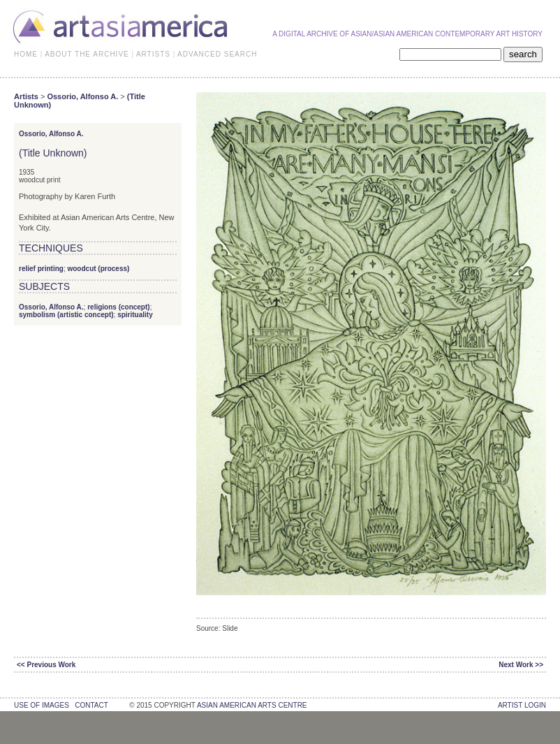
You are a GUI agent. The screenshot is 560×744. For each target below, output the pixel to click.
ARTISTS (153, 54)
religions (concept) (118, 307)
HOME (26, 54)
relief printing (41, 269)
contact (91, 705)
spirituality (135, 315)
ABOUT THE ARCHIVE (87, 54)
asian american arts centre (252, 705)
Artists (26, 96)
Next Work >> (521, 665)
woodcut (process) (98, 269)
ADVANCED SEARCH (217, 54)
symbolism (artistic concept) (66, 315)
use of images (42, 705)
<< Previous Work (46, 665)
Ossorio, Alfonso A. (82, 96)
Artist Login (522, 705)
